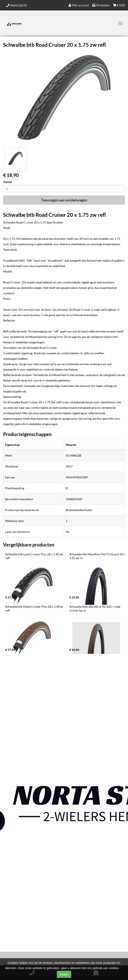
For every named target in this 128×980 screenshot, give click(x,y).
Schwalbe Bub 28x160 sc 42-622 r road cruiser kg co (95, 608)
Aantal (7, 182)
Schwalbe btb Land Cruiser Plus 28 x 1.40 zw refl (34, 556)
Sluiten (64, 974)
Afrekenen (101, 5)
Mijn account (79, 5)
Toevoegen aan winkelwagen (64, 200)
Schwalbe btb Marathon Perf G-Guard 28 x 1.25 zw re (97, 556)
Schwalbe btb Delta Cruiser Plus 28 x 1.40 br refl (35, 608)
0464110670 (16, 5)
